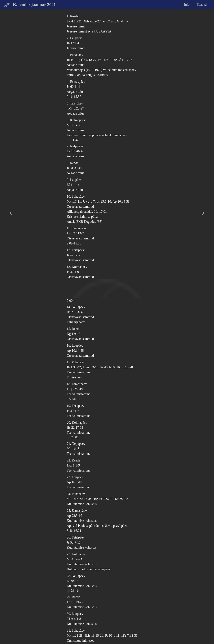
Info (187, 5)
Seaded (202, 5)
